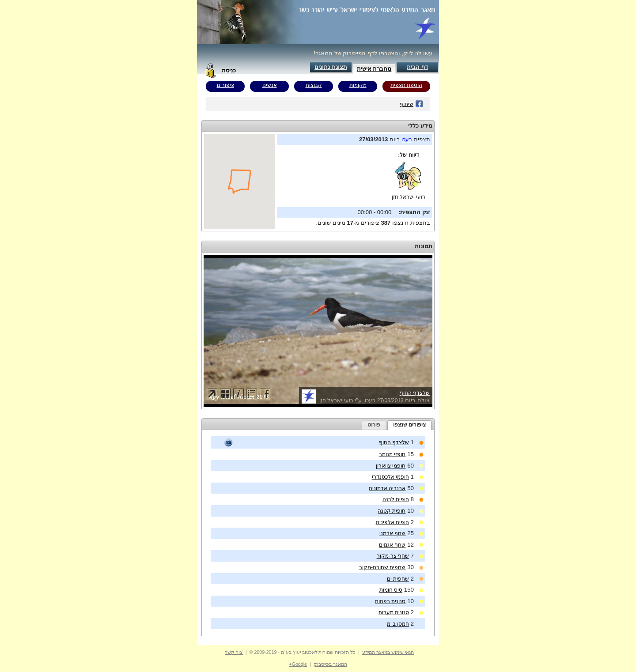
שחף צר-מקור (393, 556)
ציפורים (225, 85)
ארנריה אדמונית (387, 488)
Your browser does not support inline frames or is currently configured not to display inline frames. (239, 181)
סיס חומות (391, 590)
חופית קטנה (392, 511)
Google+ (298, 664)
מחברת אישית (374, 69)
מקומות (358, 85)
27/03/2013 (390, 400)
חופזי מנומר (392, 454)
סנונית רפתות (390, 601)
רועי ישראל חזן (409, 197)
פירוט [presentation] (374, 425)
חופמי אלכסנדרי (390, 477)
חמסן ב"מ (398, 624)
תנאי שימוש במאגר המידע (388, 652)
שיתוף (411, 104)
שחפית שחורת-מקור (382, 567)
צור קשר (234, 652)
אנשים (270, 85)
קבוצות (314, 85)
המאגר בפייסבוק (330, 664)
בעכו (407, 140)
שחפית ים (398, 579)
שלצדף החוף (415, 393)
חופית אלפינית (392, 522)
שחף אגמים (392, 545)
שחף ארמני (392, 533)
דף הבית (417, 67)
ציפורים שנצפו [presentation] (409, 425)
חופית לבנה (396, 499)
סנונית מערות (394, 612)
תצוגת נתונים (331, 67)
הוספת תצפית (406, 85)
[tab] (409, 425)
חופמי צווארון (391, 466)
